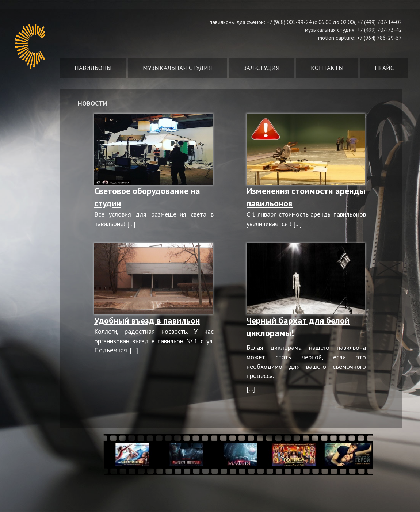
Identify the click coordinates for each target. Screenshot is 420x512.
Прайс (384, 68)
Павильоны (93, 68)
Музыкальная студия (177, 68)
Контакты (327, 68)
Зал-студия (261, 68)
